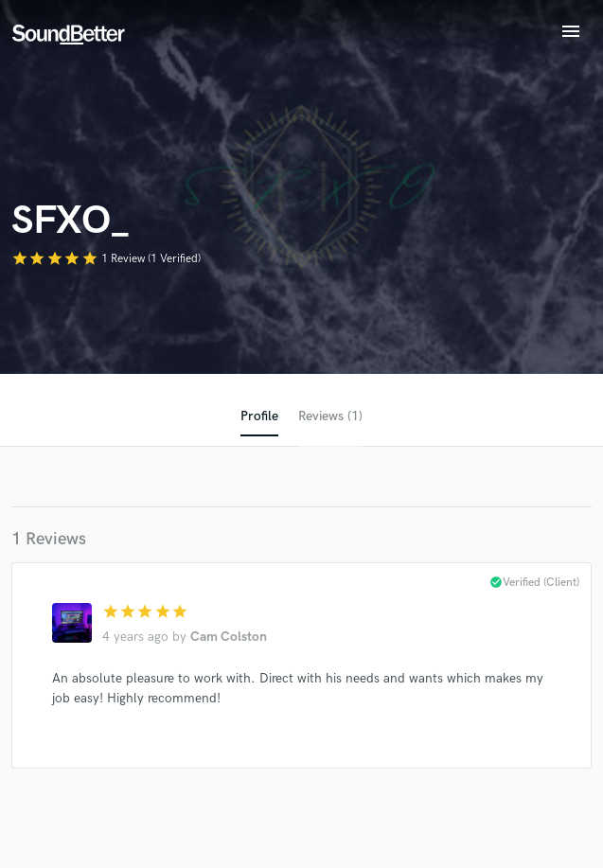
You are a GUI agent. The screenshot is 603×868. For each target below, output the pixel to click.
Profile (259, 416)
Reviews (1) (330, 416)
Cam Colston (229, 637)
